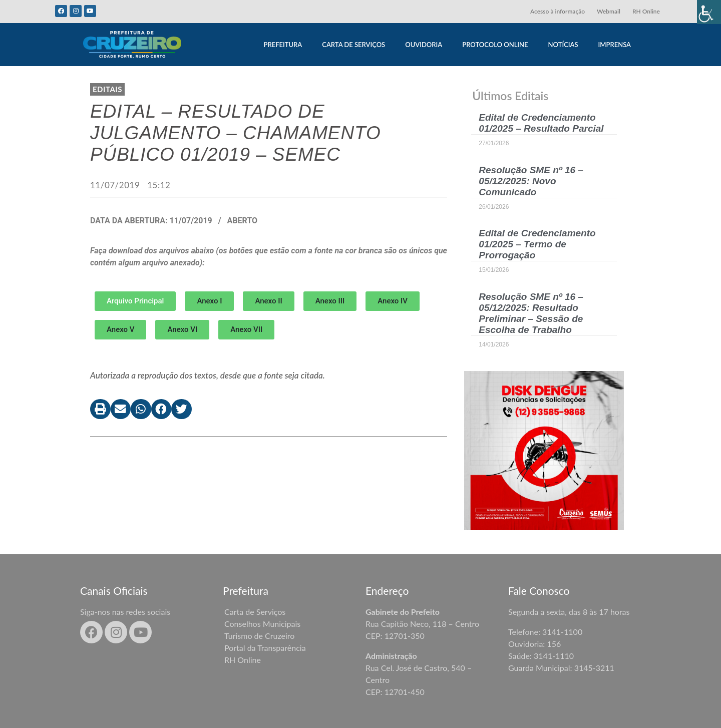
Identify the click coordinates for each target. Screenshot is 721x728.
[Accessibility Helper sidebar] (709, 12)
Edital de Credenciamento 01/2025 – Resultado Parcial (541, 123)
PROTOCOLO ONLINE (495, 45)
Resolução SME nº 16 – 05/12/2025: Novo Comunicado (531, 181)
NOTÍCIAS (563, 45)
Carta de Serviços (255, 612)
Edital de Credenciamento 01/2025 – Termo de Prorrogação (537, 244)
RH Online (646, 11)
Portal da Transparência (265, 648)
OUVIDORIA (424, 45)
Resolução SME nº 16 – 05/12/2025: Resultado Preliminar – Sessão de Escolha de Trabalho (531, 313)
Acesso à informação (558, 11)
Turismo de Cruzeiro (259, 636)
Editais (107, 89)
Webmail (609, 11)
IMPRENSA (615, 45)
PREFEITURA (283, 45)
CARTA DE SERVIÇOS (353, 45)
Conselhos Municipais (262, 624)
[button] (209, 301)
